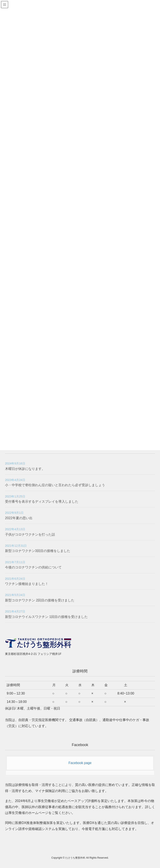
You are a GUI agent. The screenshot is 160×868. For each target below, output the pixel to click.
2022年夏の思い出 (19, 518)
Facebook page (80, 763)
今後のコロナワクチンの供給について (33, 567)
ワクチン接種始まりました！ (27, 584)
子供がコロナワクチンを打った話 (30, 535)
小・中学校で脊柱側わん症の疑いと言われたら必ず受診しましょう (55, 485)
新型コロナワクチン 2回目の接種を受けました (40, 600)
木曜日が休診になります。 (25, 469)
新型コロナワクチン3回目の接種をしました (38, 551)
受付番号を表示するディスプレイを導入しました (42, 502)
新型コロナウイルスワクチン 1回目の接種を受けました (46, 617)
